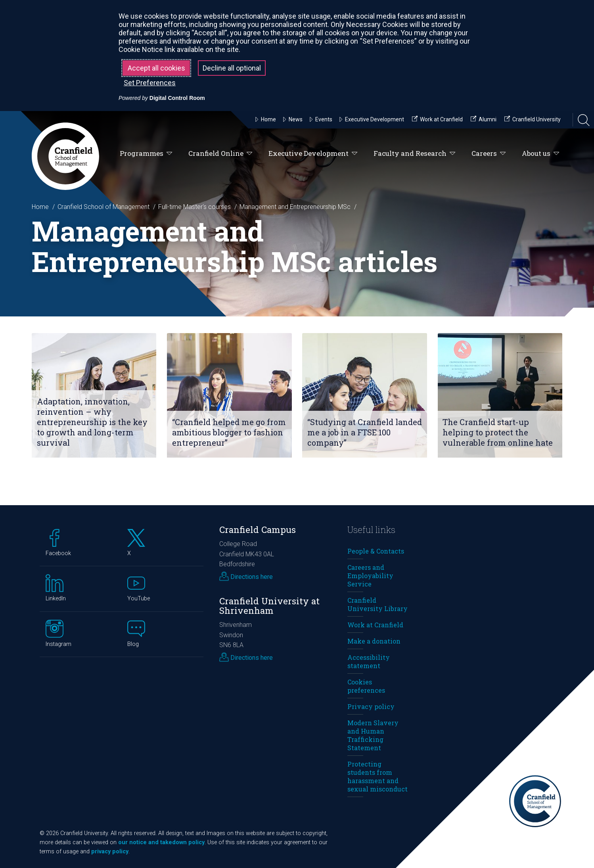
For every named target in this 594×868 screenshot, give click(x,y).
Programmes (146, 154)
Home (40, 207)
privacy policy (110, 852)
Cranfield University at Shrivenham (269, 606)
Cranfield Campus (258, 530)
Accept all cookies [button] (156, 68)
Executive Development (313, 154)
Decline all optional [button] (232, 68)
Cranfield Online (220, 154)
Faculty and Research (415, 154)
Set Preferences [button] (150, 83)
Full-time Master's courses (194, 207)
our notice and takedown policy (161, 842)
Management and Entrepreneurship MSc (295, 207)
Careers (489, 154)
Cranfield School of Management (103, 207)
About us (541, 154)
